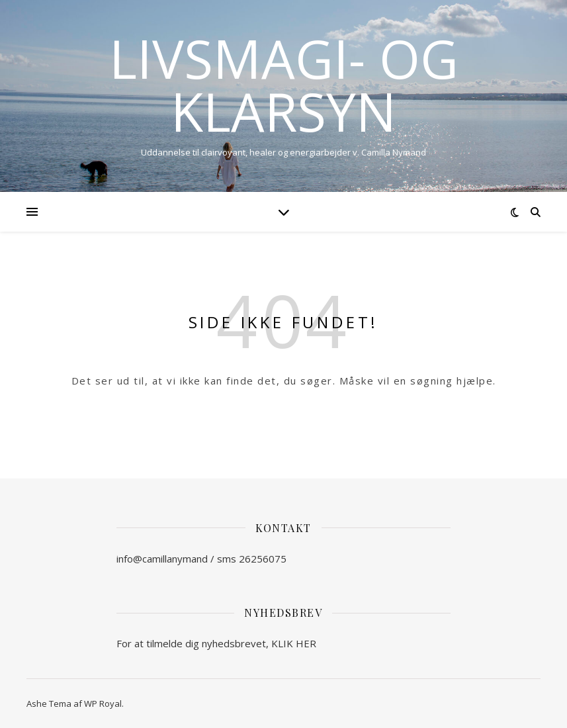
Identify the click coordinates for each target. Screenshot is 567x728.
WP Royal (103, 704)
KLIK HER (294, 643)
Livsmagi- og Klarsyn (284, 85)
